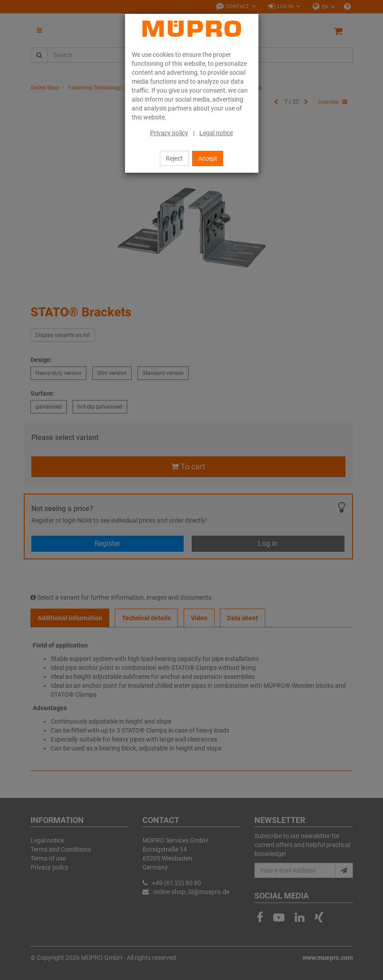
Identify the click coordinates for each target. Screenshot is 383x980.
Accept (208, 158)
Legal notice (216, 133)
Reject (174, 158)
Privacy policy (169, 133)
